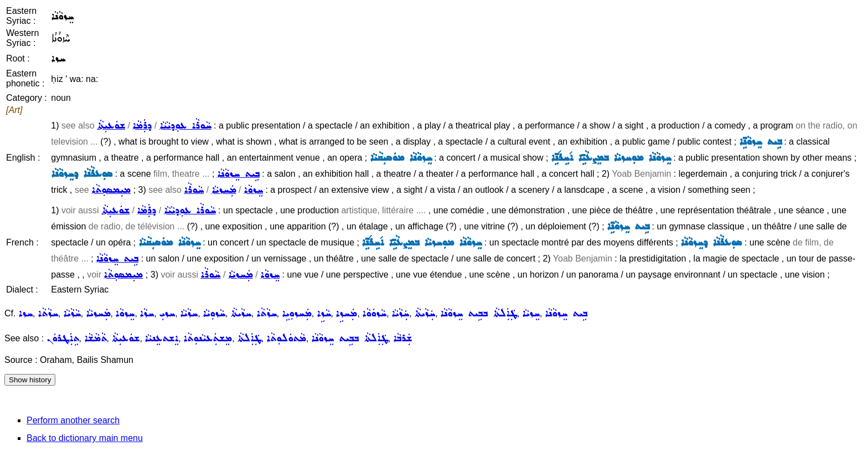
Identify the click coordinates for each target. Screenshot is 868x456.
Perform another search (73, 420)
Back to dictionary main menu (85, 438)
